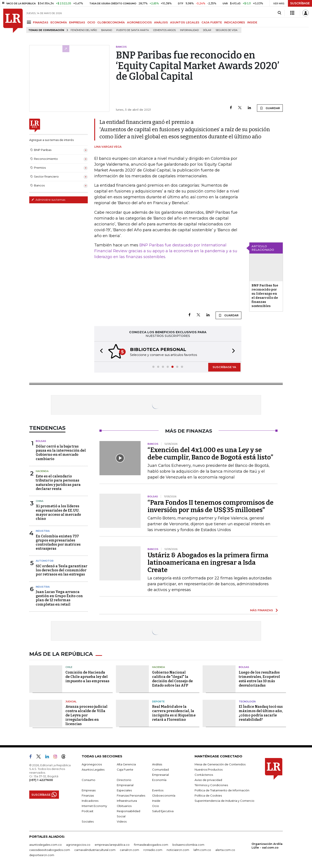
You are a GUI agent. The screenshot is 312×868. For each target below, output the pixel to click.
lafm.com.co (202, 850)
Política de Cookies (208, 795)
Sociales (88, 821)
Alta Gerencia (126, 764)
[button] (100, 352)
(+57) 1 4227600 (41, 780)
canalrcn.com (129, 850)
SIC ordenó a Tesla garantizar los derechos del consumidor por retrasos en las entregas (62, 570)
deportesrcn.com (42, 855)
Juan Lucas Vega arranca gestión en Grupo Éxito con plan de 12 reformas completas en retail (59, 598)
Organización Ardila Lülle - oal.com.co (267, 846)
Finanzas (88, 795)
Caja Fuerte (125, 769)
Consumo (89, 780)
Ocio (156, 806)
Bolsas (41, 441)
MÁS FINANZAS (262, 610)
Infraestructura (127, 801)
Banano (107, 30)
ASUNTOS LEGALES (185, 22)
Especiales (124, 790)
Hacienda (42, 471)
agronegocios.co (78, 845)
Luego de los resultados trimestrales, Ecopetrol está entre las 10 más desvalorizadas (259, 679)
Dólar (207, 30)
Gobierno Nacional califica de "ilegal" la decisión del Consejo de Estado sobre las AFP (172, 679)
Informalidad (189, 30)
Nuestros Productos (209, 769)
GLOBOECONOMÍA (111, 22)
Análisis (157, 764)
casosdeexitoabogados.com (50, 850)
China (40, 501)
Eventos (158, 790)
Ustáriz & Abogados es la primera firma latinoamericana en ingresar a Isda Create (208, 563)
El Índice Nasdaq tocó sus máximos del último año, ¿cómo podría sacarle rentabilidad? (261, 713)
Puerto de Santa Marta (133, 30)
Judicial (71, 702)
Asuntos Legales (93, 769)
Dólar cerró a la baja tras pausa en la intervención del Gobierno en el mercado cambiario (61, 453)
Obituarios (124, 806)
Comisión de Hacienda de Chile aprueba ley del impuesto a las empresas (87, 677)
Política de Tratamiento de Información (222, 790)
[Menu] (30, 22)
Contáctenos (204, 775)
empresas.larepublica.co (112, 845)
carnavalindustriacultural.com (95, 850)
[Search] (279, 13)
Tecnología (247, 702)
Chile (69, 667)
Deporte (158, 702)
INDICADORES (235, 22)
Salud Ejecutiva (163, 811)
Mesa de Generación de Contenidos (220, 764)
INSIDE (252, 22)
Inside (156, 801)
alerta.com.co (225, 850)
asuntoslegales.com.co (45, 845)
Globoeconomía (164, 795)
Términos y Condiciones (211, 785)
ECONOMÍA (59, 22)
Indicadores (90, 801)
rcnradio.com (153, 850)
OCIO (91, 22)
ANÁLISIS (161, 22)
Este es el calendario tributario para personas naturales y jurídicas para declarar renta (58, 482)
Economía (159, 780)
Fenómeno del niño (84, 30)
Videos (122, 821)
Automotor (45, 561)
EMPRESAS (77, 22)
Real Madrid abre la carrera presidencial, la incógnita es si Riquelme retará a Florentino (174, 713)
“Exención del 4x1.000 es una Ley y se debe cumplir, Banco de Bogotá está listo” (210, 454)
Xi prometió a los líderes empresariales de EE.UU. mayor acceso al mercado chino (58, 512)
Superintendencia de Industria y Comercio (224, 801)
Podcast (88, 811)
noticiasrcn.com (178, 850)
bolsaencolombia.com (188, 845)
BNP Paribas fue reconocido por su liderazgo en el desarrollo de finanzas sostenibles (265, 296)
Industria (43, 531)
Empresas (89, 790)
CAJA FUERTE (212, 22)
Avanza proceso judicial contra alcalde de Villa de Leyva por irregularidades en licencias (86, 715)
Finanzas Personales (131, 795)
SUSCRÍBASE (300, 3)
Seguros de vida (227, 30)
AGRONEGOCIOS (139, 22)
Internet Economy (94, 806)
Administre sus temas (48, 200)
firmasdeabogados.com (151, 845)
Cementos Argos (164, 30)
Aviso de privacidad (208, 780)
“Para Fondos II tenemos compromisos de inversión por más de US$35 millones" (210, 506)
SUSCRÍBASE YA (224, 367)
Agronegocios (92, 764)
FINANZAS (41, 22)
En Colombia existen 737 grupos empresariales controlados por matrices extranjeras (58, 542)
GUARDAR (270, 108)
